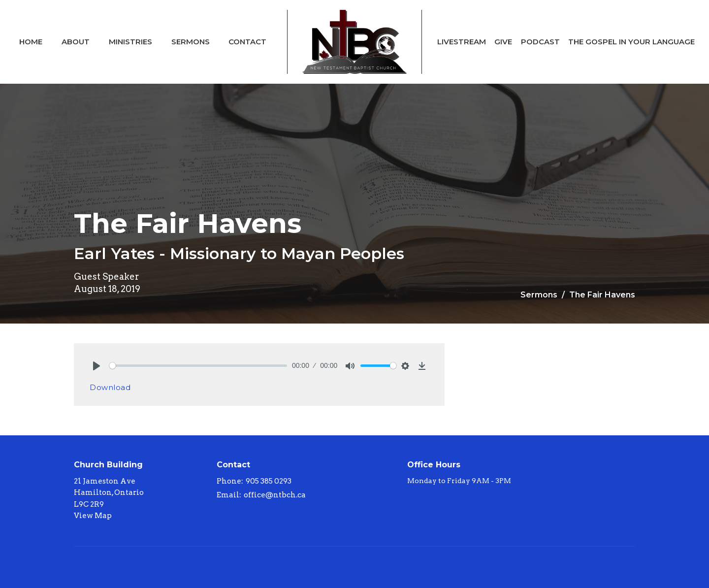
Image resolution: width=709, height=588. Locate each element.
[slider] (198, 366)
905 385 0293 (269, 481)
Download (110, 387)
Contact (247, 42)
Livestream (462, 42)
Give (503, 42)
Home (31, 42)
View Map (93, 516)
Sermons (191, 42)
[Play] (97, 366)
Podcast (540, 42)
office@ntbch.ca (275, 495)
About (76, 42)
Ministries (130, 42)
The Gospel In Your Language (631, 42)
